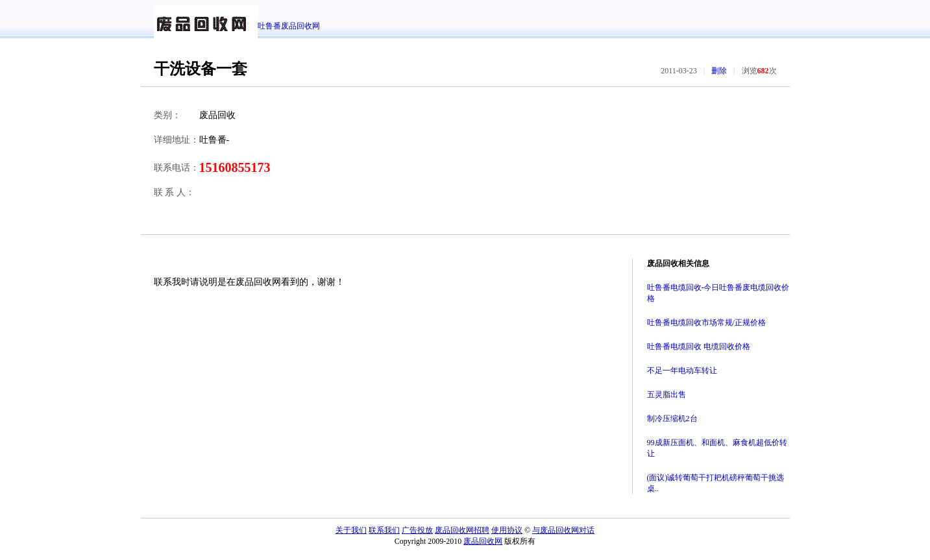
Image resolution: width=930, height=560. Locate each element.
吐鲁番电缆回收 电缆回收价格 (699, 347)
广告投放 (417, 530)
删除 (719, 71)
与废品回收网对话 (563, 530)
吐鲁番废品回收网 (289, 26)
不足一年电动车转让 (682, 371)
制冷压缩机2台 (672, 419)
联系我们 (384, 530)
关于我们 (351, 530)
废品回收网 (483, 541)
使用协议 (507, 530)
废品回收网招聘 (462, 530)
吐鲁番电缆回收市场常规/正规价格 (706, 323)
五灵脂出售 (667, 395)
